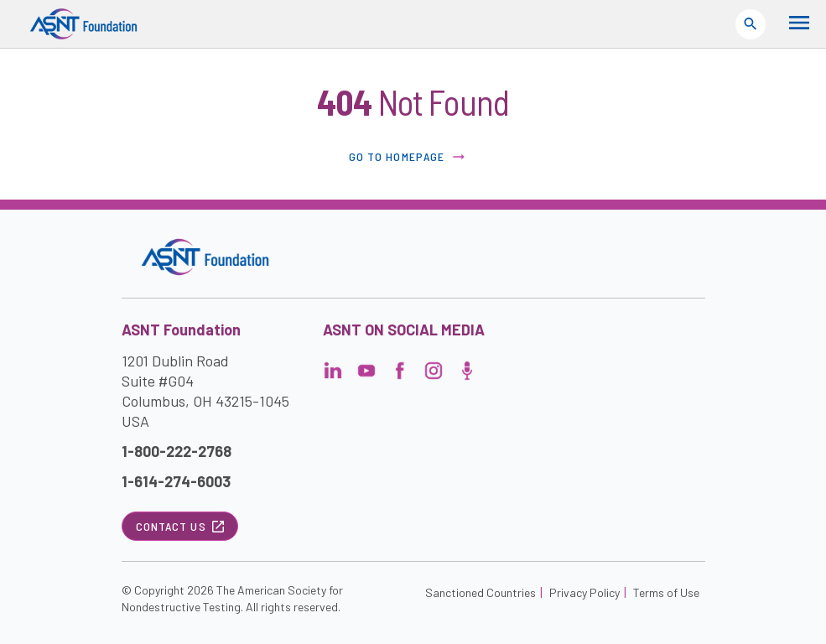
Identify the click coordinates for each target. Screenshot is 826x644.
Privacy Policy (584, 592)
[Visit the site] (205, 257)
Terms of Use (666, 592)
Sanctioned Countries (481, 592)
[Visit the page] (333, 375)
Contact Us (180, 526)
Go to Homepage (408, 157)
